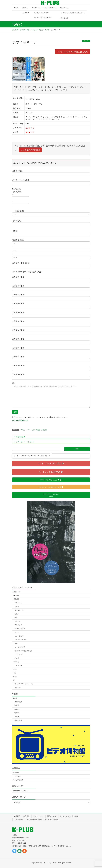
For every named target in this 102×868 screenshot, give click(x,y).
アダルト (17, 688)
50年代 (17, 706)
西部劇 (17, 614)
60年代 (17, 709)
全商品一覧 (16, 592)
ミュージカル (19, 636)
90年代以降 (18, 720)
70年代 (86, 41)
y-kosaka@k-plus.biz (20, 420)
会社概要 (16, 773)
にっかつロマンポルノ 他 (24, 684)
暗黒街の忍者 (20, 437)
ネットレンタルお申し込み (43, 18)
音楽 (14, 673)
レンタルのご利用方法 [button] (30, 150)
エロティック (19, 654)
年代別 (15, 698)
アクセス (26, 13)
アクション (18, 603)
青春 (16, 643)
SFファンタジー (20, 629)
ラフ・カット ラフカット (25, 442)
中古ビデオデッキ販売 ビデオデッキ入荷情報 (43, 819)
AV (14, 680)
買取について (52, 816)
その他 (17, 658)
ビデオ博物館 (36, 430)
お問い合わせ (19, 819)
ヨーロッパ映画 (20, 647)
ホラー (17, 632)
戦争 (16, 618)
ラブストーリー (20, 610)
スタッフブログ (18, 780)
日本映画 (16, 662)
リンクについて (38, 816)
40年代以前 (18, 702)
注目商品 (16, 595)
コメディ (17, 621)
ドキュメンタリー (20, 640)
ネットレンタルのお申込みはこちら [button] (72, 52)
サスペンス (18, 625)
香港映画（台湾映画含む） (24, 651)
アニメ (15, 669)
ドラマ (28, 430)
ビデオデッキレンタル (41, 13)
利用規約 (27, 816)
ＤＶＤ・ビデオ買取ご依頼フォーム (73, 13)
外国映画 (44, 430)
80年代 (17, 717)
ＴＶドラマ (18, 665)
